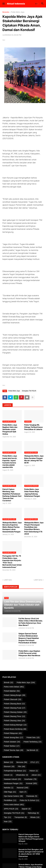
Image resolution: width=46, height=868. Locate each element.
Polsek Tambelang (32, 742)
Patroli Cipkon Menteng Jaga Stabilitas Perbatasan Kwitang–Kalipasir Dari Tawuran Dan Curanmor (12, 495)
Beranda (6, 12)
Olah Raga (10, 792)
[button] (3, 4)
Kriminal (31, 784)
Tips (7, 817)
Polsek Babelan (12, 691)
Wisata (35, 817)
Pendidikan (10, 800)
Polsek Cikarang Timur (14, 716)
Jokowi (36, 775)
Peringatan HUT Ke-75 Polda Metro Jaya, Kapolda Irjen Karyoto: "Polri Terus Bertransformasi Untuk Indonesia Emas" (12, 562)
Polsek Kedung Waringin (15, 725)
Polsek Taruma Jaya (14, 750)
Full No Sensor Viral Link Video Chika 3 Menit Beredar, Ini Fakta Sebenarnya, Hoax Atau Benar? (31, 622)
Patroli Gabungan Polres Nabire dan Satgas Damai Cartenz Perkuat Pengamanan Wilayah (31, 838)
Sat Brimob (32, 750)
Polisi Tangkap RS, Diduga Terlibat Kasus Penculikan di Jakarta (33, 427)
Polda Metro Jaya (18, 12)
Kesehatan (30, 779)
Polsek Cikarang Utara (14, 721)
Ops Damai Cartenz (13, 796)
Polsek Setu (33, 738)
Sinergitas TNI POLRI (29, 391)
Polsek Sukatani (12, 742)
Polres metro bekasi (14, 687)
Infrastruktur (22, 775)
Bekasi (8, 762)
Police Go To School (29, 800)
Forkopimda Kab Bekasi (15, 771)
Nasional (23, 788)
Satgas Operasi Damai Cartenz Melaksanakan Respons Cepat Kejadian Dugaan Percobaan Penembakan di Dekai (29, 638)
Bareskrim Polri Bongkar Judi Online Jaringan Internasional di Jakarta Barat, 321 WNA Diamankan (31, 853)
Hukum (34, 771)
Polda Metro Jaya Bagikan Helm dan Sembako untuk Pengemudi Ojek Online (10, 429)
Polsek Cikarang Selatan (15, 712)
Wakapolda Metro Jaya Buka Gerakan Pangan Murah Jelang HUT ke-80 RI (34, 459)
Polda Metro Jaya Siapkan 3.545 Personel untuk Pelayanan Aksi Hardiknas (29, 653)
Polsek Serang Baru (13, 738)
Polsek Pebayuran (13, 733)
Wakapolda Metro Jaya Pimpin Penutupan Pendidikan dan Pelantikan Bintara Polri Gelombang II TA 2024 (34, 528)
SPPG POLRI (11, 809)
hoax (8, 822)
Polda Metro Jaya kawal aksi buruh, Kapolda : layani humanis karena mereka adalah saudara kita (10, 461)
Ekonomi (9, 767)
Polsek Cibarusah (13, 700)
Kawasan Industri (12, 779)
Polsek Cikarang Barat (14, 704)
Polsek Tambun (12, 746)
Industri (8, 775)
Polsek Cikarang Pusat (15, 708)
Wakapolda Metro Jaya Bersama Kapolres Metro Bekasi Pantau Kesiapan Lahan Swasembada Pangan (12, 527)
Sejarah (26, 809)
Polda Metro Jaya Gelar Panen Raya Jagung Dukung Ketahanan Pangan (32, 493)
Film (21, 767)
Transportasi (21, 817)
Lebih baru (8, 580)
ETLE (35, 762)
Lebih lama (38, 580)
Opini (23, 792)
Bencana (22, 762)
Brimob (9, 683)
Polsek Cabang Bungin (15, 695)
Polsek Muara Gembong (15, 729)
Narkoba (9, 788)
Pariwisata (32, 796)
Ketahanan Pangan (13, 784)
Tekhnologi (33, 813)
